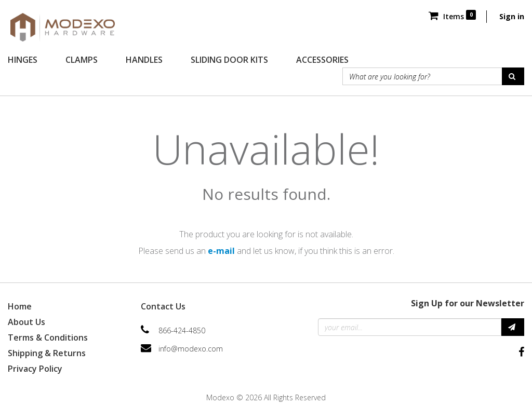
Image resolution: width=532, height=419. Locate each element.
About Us (26, 322)
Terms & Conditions (48, 337)
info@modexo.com (191, 349)
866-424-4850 (182, 330)
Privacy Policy (35, 369)
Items (452, 16)
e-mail (221, 251)
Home (20, 306)
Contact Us (163, 306)
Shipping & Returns (47, 353)
